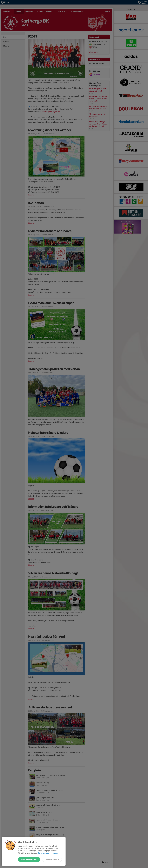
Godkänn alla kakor (29, 859)
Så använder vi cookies (48, 853)
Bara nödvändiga (52, 859)
